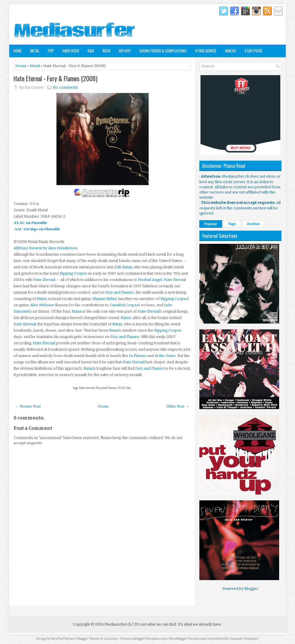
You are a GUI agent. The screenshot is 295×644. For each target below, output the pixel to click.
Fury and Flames (120, 292)
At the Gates (165, 356)
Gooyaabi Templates (244, 639)
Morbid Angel (150, 280)
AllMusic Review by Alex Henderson (46, 248)
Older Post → (177, 406)
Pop (51, 51)
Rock (106, 51)
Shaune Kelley (105, 299)
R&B (91, 51)
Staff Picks (254, 51)
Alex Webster (42, 305)
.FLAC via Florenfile (30, 223)
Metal (35, 51)
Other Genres (206, 51)
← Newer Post (28, 406)
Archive (253, 224)
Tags (232, 224)
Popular (211, 224)
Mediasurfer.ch (118, 624)
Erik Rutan (123, 267)
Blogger (251, 589)
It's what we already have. (200, 624)
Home (18, 51)
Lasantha (111, 639)
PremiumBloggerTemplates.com (144, 639)
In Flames (138, 356)
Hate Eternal (44, 280)
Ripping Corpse (73, 273)
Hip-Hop (125, 51)
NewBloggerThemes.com (188, 639)
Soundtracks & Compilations (163, 51)
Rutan (42, 299)
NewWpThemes (63, 639)
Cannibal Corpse (124, 305)
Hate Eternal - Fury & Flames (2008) (55, 78)
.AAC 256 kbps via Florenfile (37, 229)
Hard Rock (71, 51)
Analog (230, 51)
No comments (65, 87)
